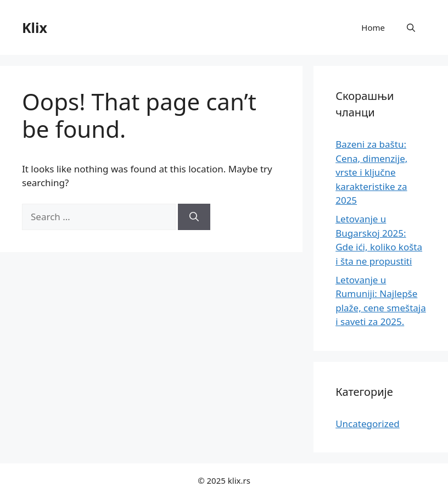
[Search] (194, 217)
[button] (411, 27)
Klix (35, 27)
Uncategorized (368, 424)
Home (373, 27)
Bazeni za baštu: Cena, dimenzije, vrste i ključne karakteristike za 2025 (371, 172)
